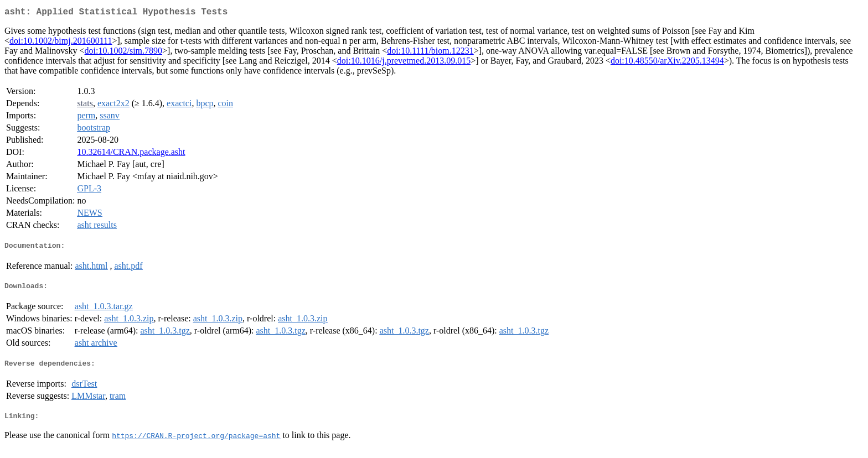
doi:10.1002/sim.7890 (123, 53)
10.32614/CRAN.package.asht (131, 154)
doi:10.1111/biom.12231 (430, 53)
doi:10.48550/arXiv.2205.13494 (667, 63)
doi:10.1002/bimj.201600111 (61, 43)
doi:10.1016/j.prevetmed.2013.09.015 (404, 63)
